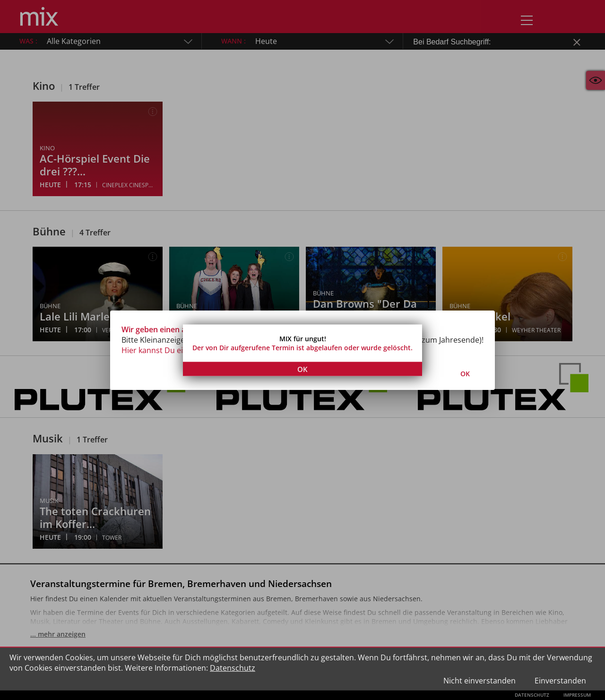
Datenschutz (233, 668)
